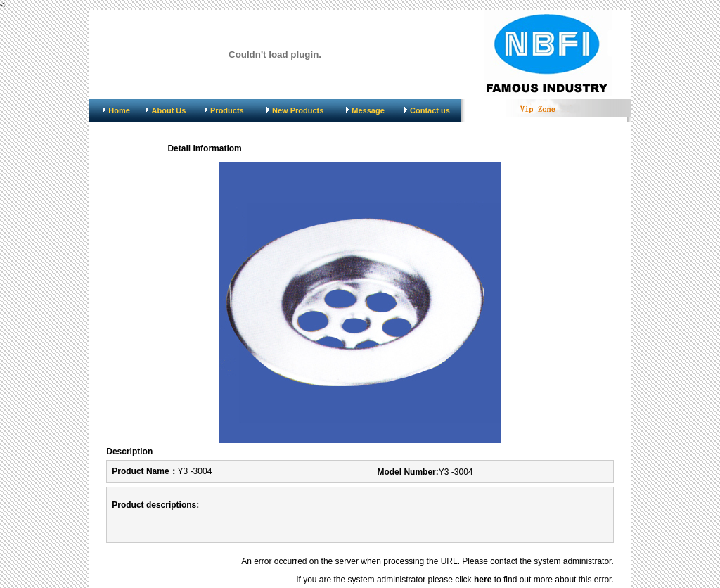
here (483, 580)
